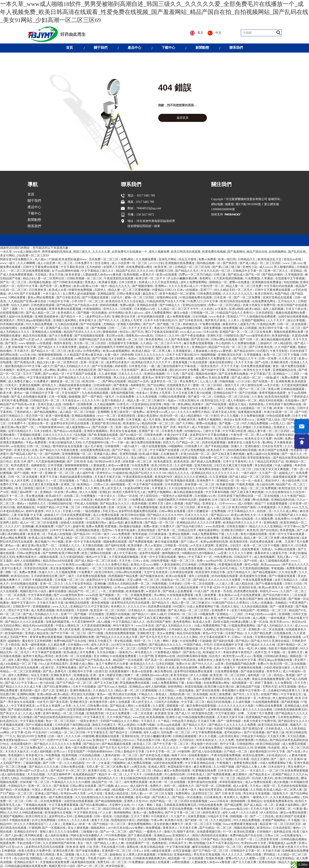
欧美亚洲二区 (164, 267)
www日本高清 (145, 626)
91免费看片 (42, 381)
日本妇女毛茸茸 (273, 446)
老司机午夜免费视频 (15, 401)
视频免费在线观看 (115, 542)
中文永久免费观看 (118, 713)
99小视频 (58, 542)
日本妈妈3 (176, 584)
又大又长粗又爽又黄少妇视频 (192, 393)
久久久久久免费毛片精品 (194, 412)
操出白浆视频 (297, 320)
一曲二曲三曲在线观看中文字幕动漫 (173, 366)
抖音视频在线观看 (12, 324)
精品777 (260, 504)
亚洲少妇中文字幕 (245, 660)
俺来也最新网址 (209, 530)
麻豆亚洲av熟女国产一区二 (19, 427)
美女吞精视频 (38, 309)
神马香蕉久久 (144, 652)
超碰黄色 (205, 500)
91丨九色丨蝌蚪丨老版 (163, 641)
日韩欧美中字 (22, 607)
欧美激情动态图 (276, 599)
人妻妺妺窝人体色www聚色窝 (102, 275)
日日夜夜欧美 (38, 290)
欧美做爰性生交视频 (254, 576)
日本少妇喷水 (128, 282)
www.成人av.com (191, 332)
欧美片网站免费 (69, 553)
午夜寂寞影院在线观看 (119, 278)
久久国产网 (146, 656)
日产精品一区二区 (188, 442)
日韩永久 (161, 336)
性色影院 (297, 450)
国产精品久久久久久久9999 (165, 515)
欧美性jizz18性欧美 (30, 370)
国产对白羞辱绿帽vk (57, 687)
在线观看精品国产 (85, 774)
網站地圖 (217, 225)
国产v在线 (262, 362)
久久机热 (207, 309)
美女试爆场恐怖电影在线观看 (140, 778)
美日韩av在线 (115, 336)
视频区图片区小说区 (34, 591)
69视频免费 (207, 614)
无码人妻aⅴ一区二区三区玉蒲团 (152, 793)
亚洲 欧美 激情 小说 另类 (83, 847)
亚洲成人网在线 (232, 538)
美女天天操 (57, 275)
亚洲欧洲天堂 (146, 633)
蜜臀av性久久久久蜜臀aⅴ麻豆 (204, 389)
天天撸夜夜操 (283, 442)
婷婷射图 (121, 366)
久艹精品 (83, 481)
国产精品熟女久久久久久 (75, 378)
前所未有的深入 (207, 740)
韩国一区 (170, 404)
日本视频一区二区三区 (70, 580)
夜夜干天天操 (49, 477)
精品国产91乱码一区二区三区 (228, 347)
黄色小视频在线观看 (254, 534)
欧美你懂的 (136, 545)
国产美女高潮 (59, 702)
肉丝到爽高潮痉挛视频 (242, 450)
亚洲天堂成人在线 (50, 404)
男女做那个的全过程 (205, 744)
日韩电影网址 (246, 744)
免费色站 (66, 286)
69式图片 (263, 351)
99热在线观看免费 (279, 416)
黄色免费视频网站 (140, 824)
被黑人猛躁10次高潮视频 (17, 317)
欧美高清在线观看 (277, 397)
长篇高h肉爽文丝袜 (137, 488)
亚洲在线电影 (147, 530)
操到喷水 (51, 339)
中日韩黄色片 (160, 816)
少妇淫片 (236, 545)
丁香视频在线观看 (29, 435)
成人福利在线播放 (14, 774)
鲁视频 (258, 656)
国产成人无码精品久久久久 (72, 366)
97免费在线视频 (210, 324)
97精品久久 (146, 694)
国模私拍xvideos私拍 (140, 336)
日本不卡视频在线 (187, 839)
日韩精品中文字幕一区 (248, 271)
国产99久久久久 (109, 320)
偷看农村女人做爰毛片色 (239, 324)
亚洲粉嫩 (28, 526)
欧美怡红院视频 (245, 832)
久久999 (174, 336)
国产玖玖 (138, 332)
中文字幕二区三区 (69, 507)
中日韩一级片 (101, 534)
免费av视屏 (128, 305)
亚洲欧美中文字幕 (81, 671)
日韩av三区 (102, 484)
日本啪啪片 (8, 370)
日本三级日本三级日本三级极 (231, 500)
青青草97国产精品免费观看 (173, 378)
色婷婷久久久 (38, 504)
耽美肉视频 (131, 275)
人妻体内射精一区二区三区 (83, 519)
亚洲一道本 (98, 675)
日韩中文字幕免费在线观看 (41, 267)
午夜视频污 (224, 763)
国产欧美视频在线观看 (104, 435)
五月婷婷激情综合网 (45, 576)
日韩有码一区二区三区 (183, 614)
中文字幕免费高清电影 (129, 408)
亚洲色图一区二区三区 (117, 851)
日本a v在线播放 (188, 290)
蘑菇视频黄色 (103, 408)
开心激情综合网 (175, 774)
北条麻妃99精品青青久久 (285, 690)
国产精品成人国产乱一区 (244, 275)
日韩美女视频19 (237, 526)
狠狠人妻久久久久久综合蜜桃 (253, 710)
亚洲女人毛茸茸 (132, 320)
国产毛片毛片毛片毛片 (155, 637)
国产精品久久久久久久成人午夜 (117, 637)
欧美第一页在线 (285, 408)
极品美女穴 (150, 294)
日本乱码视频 (165, 664)
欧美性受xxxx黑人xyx (161, 412)
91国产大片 (64, 526)
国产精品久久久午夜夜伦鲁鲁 (58, 347)
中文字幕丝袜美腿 (179, 847)
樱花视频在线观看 (108, 736)
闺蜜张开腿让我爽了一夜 (123, 675)
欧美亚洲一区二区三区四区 (178, 507)
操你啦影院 (172, 660)
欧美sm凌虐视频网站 (117, 351)
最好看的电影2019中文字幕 (23, 366)
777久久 (10, 736)
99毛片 (208, 645)
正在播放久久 (40, 481)
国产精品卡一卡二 (73, 317)
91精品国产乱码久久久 (114, 458)
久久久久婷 (292, 446)
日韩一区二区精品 (39, 446)
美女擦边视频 (35, 496)
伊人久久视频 (230, 416)
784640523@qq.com (149, 229)
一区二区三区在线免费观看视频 (29, 271)
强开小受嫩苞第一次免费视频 (207, 511)
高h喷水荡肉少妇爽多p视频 (231, 622)
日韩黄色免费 (153, 435)
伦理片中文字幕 (28, 286)
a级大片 (48, 366)
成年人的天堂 (100, 645)
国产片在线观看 (30, 294)
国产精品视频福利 (265, 572)
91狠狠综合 (231, 336)
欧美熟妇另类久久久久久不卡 (152, 362)
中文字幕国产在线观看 (82, 374)
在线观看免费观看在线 (96, 450)
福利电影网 (185, 496)
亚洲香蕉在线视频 (220, 710)
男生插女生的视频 (83, 694)
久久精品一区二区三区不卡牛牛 (179, 309)
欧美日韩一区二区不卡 (151, 278)
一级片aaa (117, 759)
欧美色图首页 (164, 462)
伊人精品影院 (284, 343)
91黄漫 (298, 809)
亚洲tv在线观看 (243, 519)
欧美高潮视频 (156, 717)
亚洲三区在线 (123, 858)
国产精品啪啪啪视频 (109, 801)
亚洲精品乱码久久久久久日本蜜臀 (199, 523)
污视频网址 (118, 763)
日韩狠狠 (136, 732)
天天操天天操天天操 (108, 477)
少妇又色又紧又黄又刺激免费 (234, 465)
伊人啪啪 (261, 649)
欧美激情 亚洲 (164, 713)
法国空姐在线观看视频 (293, 317)
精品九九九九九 (120, 286)
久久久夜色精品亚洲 (83, 370)
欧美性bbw (264, 828)
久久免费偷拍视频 (244, 343)
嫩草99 (103, 839)
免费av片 (263, 664)
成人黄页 (211, 618)
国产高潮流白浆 (25, 362)
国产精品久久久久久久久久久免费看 (217, 580)
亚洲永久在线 (166, 668)
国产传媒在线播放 (253, 671)
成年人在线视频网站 (28, 561)
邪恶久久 (169, 442)
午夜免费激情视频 (146, 507)
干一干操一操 (121, 442)
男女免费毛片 (189, 381)
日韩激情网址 (208, 565)
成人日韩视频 (248, 328)
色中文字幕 (228, 744)
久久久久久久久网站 (185, 637)
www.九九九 (300, 507)
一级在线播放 (92, 511)
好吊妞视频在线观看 (151, 317)
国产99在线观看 (91, 324)
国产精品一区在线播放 (15, 790)
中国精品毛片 (17, 786)
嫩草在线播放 (58, 591)
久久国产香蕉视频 (177, 339)
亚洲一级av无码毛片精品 (132, 427)
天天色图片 (126, 538)
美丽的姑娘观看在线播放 (75, 385)
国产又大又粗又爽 (107, 683)
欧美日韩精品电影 (222, 698)
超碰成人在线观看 (73, 523)
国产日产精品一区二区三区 (130, 450)
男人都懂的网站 (285, 267)
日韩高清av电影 (31, 549)
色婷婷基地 (256, 404)
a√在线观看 (45, 343)
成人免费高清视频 (219, 519)
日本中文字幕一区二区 (162, 752)
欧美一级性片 (107, 549)
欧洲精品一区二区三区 (272, 610)
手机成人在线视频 (86, 504)
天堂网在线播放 (265, 637)
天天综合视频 (106, 652)
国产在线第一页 (263, 381)
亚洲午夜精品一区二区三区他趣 (64, 713)
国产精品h (243, 641)
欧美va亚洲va (82, 286)
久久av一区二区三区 (19, 599)
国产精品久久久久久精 (261, 645)
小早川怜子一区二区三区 (88, 301)
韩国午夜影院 (63, 343)
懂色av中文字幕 (97, 557)
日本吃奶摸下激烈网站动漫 (284, 404)
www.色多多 (218, 317)
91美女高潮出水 (189, 401)
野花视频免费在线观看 (135, 683)
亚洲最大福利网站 (65, 320)
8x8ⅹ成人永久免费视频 (30, 439)
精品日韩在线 (57, 458)
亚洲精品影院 (107, 294)
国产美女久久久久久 (296, 565)
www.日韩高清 (83, 500)
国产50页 (301, 412)
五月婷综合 (187, 740)
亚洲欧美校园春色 (47, 317)
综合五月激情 (40, 675)
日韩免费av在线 (98, 706)
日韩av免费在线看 (129, 294)
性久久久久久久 (233, 855)
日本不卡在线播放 (85, 687)
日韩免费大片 (194, 446)
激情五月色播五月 (101, 641)
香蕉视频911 (230, 690)
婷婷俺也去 (191, 324)
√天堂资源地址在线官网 (146, 404)
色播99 (244, 797)
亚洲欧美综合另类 (124, 317)
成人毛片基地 (152, 420)
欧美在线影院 (66, 610)
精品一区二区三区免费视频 (259, 488)
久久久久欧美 (250, 813)
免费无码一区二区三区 (237, 469)
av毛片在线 (272, 385)
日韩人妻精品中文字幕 (52, 389)
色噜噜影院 (160, 843)
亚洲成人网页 (157, 767)
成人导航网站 (193, 629)
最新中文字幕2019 (23, 603)
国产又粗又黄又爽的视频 (229, 454)
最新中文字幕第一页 (253, 690)
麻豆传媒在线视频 (167, 542)
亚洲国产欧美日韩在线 (107, 423)
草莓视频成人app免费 (283, 843)
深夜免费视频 (212, 328)
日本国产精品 (234, 633)
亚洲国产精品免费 (135, 599)
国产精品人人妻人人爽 (252, 767)
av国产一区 (53, 759)
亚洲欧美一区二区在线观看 (266, 629)
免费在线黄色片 (27, 557)
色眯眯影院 (138, 385)
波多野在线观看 (150, 553)
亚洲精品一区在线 (52, 492)
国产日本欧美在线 (69, 297)
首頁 (69, 48)
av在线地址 (18, 446)
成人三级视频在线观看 (274, 561)
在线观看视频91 (48, 649)
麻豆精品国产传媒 (249, 687)
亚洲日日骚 (120, 389)
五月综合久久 (287, 301)
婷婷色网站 (176, 687)
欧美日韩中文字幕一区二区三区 (280, 328)
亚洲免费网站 (61, 729)
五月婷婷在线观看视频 (83, 458)
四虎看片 (198, 404)
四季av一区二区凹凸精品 (196, 275)
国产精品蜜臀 (234, 805)
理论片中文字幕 (19, 610)
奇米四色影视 (115, 866)
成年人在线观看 (199, 576)
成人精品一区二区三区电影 (78, 412)
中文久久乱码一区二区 (216, 271)
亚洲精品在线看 (147, 305)
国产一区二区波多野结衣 (197, 439)
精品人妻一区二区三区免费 (244, 286)
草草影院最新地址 (259, 458)
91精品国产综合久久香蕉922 (235, 313)
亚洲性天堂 (215, 336)
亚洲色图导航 (31, 519)
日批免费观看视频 (191, 568)
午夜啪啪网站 (93, 309)
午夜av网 (93, 649)
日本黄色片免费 (172, 431)
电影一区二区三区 (64, 420)
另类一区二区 (99, 855)
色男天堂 (261, 652)
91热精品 (262, 740)
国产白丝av (149, 698)
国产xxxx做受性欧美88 (255, 336)
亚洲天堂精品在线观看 (278, 297)
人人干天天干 (277, 320)
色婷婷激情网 (122, 469)
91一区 (92, 763)
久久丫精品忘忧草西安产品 (267, 462)
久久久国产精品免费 (110, 618)
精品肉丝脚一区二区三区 (158, 423)
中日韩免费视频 (116, 835)
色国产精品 (282, 294)
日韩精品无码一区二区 (45, 401)
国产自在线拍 (269, 530)
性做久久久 (47, 572)
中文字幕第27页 (261, 374)
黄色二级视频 (66, 855)
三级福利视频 (32, 763)
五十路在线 (13, 645)
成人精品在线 (245, 584)
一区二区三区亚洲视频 (26, 671)
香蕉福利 (82, 568)
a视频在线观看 (49, 557)
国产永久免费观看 (61, 336)
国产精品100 (82, 534)
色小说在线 (47, 683)
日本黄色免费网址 (290, 717)
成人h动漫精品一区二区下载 (254, 408)
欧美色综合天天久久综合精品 (126, 301)
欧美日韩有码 (264, 294)
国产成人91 (12, 683)
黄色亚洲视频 (101, 603)
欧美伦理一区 (170, 416)
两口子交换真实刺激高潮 (162, 332)
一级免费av (200, 378)
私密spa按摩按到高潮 (215, 542)
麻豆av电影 (182, 313)
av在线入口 (278, 423)
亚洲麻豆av (70, 824)
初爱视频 (111, 526)
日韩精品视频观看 (293, 389)
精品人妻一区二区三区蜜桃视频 (129, 290)
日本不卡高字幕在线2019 (161, 320)
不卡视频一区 (277, 652)
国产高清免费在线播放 (234, 374)
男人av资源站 (265, 435)
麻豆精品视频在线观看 (276, 339)
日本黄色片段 (138, 366)
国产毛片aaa (106, 687)
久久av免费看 (74, 488)
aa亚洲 (223, 553)
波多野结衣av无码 (98, 317)
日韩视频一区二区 (203, 313)
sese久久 (13, 549)
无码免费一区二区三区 (215, 458)
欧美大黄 (6, 393)
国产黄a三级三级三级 (227, 267)
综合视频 (81, 435)
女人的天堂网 (20, 481)
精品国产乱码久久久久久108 (135, 271)
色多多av (142, 393)
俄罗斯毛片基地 (216, 320)
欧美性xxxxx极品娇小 (80, 565)
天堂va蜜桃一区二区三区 (143, 580)
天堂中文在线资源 (156, 572)
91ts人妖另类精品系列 (54, 664)
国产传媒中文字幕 (213, 370)
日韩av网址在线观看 (225, 339)
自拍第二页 (72, 496)
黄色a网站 (184, 404)
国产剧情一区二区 (197, 820)
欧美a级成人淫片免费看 (79, 652)
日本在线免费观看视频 (76, 515)
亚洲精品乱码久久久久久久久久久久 (215, 473)
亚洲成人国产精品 (47, 793)
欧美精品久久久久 (143, 664)
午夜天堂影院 (279, 351)
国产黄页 (11, 343)
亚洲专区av (104, 473)
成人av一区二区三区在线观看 (39, 523)
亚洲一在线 (16, 469)
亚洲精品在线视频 (237, 790)
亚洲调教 (285, 614)
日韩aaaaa (111, 710)
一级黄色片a (168, 496)
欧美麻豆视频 (108, 282)
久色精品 (122, 687)
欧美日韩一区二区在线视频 (18, 500)
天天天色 (125, 561)
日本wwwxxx (228, 504)
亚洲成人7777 (236, 317)
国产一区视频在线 (54, 828)
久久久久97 (13, 526)
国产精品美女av (260, 774)
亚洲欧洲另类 (280, 362)
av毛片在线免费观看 (248, 595)
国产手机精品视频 (217, 446)
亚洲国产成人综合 (58, 328)
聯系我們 (236, 48)
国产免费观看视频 (141, 542)
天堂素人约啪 (72, 511)
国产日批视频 (248, 393)
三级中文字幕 (212, 431)
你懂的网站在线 (167, 297)
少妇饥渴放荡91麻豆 (91, 420)
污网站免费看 (17, 297)
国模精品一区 (219, 282)
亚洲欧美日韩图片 (233, 530)
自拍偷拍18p (193, 431)
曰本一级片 (100, 286)
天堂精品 (41, 275)
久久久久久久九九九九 (238, 294)
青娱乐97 (160, 328)
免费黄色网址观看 (246, 763)
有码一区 (140, 641)
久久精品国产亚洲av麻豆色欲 (28, 301)
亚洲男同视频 (103, 378)
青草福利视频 (154, 759)
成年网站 (131, 618)
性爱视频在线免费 (231, 565)
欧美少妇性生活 (162, 465)
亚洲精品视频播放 (84, 416)
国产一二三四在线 (141, 389)
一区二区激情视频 (112, 591)
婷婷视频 (143, 820)
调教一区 (31, 469)
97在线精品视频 (90, 755)
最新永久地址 (238, 404)
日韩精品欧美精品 (276, 656)
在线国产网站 (270, 694)
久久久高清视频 (147, 397)
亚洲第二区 (68, 484)
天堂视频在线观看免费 (55, 862)
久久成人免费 (241, 679)
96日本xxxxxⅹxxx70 (51, 565)
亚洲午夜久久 (181, 347)
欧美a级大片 (54, 496)
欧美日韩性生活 (37, 816)
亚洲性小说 (250, 267)
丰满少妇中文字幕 (176, 435)
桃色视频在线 (26, 507)
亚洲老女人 (281, 427)
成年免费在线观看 (57, 618)
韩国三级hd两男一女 (25, 492)
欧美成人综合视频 (41, 538)
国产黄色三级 (276, 732)
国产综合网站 (157, 385)
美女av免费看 (166, 633)
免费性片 (156, 786)
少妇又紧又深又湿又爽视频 (151, 469)
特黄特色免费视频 (81, 290)
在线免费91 (282, 519)
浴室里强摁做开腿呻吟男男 (85, 710)
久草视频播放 (253, 355)
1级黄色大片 (184, 729)
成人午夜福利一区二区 (242, 401)
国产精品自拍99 (245, 351)
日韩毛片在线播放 (168, 702)
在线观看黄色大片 (179, 385)
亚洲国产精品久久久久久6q (290, 774)
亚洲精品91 (235, 370)
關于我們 (101, 48)
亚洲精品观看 (84, 816)
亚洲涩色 (222, 545)
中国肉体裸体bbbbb (52, 427)
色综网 (279, 439)
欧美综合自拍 (20, 576)
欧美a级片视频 (149, 454)
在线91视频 (194, 683)
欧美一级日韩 (19, 530)
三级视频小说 (163, 679)
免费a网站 (206, 668)
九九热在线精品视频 (95, 393)
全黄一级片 (112, 355)
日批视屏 (126, 309)
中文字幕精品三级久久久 (98, 271)
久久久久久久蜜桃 (241, 553)
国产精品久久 (161, 603)
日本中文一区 (107, 538)
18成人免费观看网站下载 (208, 534)
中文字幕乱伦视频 (32, 721)
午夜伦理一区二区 (213, 286)
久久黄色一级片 (25, 649)
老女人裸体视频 (79, 828)
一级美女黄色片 (209, 366)
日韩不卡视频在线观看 (38, 580)
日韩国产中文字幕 (150, 649)
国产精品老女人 (62, 809)
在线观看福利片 (22, 744)
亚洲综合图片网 (64, 851)
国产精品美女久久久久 (115, 504)
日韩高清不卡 (243, 557)
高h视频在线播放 (40, 282)
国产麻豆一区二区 (200, 397)
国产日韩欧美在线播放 (68, 282)
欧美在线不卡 (217, 450)
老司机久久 (50, 385)
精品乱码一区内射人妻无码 (256, 778)
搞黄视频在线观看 (250, 412)
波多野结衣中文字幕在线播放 (209, 435)
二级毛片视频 (224, 408)
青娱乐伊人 (273, 481)
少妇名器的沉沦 (277, 755)
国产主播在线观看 (140, 835)
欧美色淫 (253, 530)
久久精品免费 (57, 645)
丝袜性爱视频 (160, 561)
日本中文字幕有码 (235, 462)
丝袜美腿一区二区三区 (138, 462)
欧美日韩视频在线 (287, 778)
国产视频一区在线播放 (93, 313)
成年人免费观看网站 (194, 282)
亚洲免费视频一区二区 (77, 454)
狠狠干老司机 (186, 832)
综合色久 (215, 656)
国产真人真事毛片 (55, 671)
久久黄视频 (266, 515)
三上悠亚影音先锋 (267, 839)
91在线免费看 (126, 397)
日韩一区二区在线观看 (292, 324)
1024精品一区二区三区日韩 (68, 732)
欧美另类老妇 (180, 675)
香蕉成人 (91, 282)
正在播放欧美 (170, 454)
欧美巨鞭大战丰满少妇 (220, 687)
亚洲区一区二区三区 (148, 538)
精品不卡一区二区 (12, 496)
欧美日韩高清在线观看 (236, 301)
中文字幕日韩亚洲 (235, 431)
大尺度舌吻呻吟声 (84, 622)
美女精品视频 (264, 465)
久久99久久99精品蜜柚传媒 (25, 813)
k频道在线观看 (161, 851)
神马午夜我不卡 (124, 626)
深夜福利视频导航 (123, 393)
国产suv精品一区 (54, 374)
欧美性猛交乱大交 (214, 401)
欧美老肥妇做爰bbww (229, 439)
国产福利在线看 (116, 545)
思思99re (108, 530)
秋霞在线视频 (194, 687)
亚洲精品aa (136, 687)
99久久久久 (54, 511)
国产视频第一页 (110, 595)
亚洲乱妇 (105, 492)
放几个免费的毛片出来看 (112, 664)
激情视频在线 (171, 553)
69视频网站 (176, 446)
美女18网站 (139, 458)
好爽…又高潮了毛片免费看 (256, 713)
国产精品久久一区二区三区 (49, 351)
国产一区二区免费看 (248, 297)
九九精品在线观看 (67, 324)
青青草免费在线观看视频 (65, 309)
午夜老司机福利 (126, 530)
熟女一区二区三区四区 (140, 668)
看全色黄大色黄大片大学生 (290, 847)
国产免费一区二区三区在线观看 (90, 389)
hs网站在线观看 (286, 549)
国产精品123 (141, 614)
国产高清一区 (154, 660)
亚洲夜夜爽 (283, 381)
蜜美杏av (148, 378)
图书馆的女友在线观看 (68, 446)
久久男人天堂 (288, 359)
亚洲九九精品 (11, 778)
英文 (197, 33)
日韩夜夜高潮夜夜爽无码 (291, 710)
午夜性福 (265, 698)
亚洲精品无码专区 (26, 832)
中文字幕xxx (292, 526)
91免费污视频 (146, 725)
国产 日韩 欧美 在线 (80, 462)
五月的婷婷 (94, 267)
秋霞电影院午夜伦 (180, 767)
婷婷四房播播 (109, 305)
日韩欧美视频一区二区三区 (85, 278)
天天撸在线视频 (93, 545)
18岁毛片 (117, 297)
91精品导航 (238, 458)
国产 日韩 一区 (250, 339)
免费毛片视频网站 (210, 420)
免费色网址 (232, 549)
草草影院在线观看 (36, 568)
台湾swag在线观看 (126, 587)
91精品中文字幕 (59, 301)
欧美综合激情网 (187, 668)
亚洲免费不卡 (206, 481)
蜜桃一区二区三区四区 (140, 297)
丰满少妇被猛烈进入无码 (65, 442)
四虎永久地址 (231, 607)
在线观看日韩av (97, 523)
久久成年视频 (108, 374)
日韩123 (170, 290)
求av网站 (50, 370)
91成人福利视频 (42, 752)
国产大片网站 (186, 423)
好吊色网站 (116, 313)
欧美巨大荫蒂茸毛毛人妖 (130, 492)
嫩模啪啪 (173, 439)
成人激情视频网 (265, 557)
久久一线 (180, 599)
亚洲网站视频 (26, 694)
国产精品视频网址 (46, 412)
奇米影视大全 (88, 320)
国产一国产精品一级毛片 (98, 397)
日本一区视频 (58, 397)
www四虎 (91, 595)
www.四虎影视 (215, 526)
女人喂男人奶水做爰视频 (79, 294)
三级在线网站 (157, 458)
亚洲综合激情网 (86, 778)
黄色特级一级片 (31, 690)
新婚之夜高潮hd (148, 416)
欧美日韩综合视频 (134, 515)
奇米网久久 (119, 607)
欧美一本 (86, 824)
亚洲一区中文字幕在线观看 (287, 534)
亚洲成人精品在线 (37, 633)
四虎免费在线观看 (262, 542)
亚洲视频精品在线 (285, 370)
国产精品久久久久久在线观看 (25, 622)
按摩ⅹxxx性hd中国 (210, 561)
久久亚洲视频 (219, 477)
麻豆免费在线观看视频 (199, 343)
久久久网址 (93, 488)
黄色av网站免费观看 (41, 297)
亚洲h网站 (7, 488)
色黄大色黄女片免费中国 (259, 305)
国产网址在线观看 (115, 381)
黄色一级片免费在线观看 (289, 366)
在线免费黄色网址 (264, 301)
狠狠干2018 (143, 347)
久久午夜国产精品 (294, 496)
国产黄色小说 (193, 652)
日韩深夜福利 (103, 385)
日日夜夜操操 (158, 534)
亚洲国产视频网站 (254, 320)
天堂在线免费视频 (181, 809)
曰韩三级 (220, 275)
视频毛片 (296, 725)
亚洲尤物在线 (204, 465)
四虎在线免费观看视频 (121, 633)
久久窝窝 (159, 706)
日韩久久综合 (294, 584)
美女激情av (226, 595)
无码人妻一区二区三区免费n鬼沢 (22, 748)
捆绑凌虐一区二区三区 (66, 381)
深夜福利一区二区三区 (227, 847)
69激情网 (88, 736)
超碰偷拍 (14, 641)
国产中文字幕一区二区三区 (69, 633)
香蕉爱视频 (288, 530)
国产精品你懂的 (273, 275)
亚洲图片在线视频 (118, 614)
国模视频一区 (176, 706)
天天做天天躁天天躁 (169, 389)
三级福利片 (265, 343)
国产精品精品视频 (140, 679)
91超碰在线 (121, 473)
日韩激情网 (112, 446)
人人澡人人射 (156, 439)
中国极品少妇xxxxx (123, 740)
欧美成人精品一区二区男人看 (152, 351)
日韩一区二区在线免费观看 (56, 359)
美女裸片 (301, 660)
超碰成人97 (86, 347)
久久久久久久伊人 (161, 599)
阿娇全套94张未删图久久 (197, 408)
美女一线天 (246, 649)
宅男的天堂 (270, 687)
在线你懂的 (147, 359)
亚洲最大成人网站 (106, 454)
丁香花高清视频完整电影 (162, 408)
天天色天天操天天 (17, 752)
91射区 (215, 416)
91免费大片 (299, 519)
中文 (214, 33)
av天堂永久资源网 (202, 545)
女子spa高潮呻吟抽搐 (66, 271)
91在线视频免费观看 (180, 595)
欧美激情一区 (183, 679)
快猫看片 (70, 404)
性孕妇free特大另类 (108, 462)
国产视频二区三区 (169, 324)
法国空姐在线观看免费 (168, 763)
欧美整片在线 (97, 771)
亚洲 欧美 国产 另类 (163, 427)
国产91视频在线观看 (96, 297)
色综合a (125, 332)
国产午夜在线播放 (194, 336)
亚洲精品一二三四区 (287, 374)
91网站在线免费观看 (173, 397)
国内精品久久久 (74, 599)
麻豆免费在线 (134, 523)
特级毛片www (269, 591)
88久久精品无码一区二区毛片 (234, 290)
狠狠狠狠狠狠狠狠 (51, 355)
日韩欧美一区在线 (177, 545)
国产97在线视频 (103, 366)
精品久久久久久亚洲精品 (191, 477)
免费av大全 (183, 664)
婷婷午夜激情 (35, 511)
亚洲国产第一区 (230, 332)
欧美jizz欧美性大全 (244, 515)
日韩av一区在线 (128, 496)
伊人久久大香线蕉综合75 (31, 824)
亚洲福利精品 (183, 855)
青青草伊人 (274, 671)
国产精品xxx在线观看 (68, 431)
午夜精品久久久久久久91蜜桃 (71, 782)
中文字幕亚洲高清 (23, 706)
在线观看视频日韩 (12, 313)
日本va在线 (210, 332)
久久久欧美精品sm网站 (285, 797)
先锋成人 (144, 282)
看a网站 (62, 370)
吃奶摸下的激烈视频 (64, 587)
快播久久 (237, 446)
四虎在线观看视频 (214, 442)
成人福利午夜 (86, 473)
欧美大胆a (75, 351)
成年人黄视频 (175, 504)
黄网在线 (133, 847)
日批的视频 (122, 816)
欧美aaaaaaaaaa (271, 565)
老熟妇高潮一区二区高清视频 (189, 694)
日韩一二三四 (118, 328)
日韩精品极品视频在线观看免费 (26, 866)
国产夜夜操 (121, 385)
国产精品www (220, 515)
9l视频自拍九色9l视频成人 (199, 553)
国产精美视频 (291, 702)
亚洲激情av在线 (165, 656)
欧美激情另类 (239, 542)
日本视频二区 (81, 328)
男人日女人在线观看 (127, 378)
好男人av (60, 752)
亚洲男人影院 (9, 523)
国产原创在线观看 (208, 690)
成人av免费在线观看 (106, 515)
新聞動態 (202, 48)
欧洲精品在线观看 (78, 603)
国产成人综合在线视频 (207, 752)
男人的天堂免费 (70, 629)
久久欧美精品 (263, 427)
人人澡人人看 (209, 381)
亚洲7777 (206, 290)
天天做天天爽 (189, 828)
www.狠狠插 (27, 343)
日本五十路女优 (297, 309)
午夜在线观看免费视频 (258, 580)
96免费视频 (53, 755)
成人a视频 (259, 618)
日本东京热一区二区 (232, 771)
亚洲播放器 (81, 675)
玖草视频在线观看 (12, 725)
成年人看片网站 (19, 660)
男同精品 (270, 855)
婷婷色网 (127, 355)
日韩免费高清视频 (209, 294)
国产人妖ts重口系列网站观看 (175, 359)
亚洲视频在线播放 (88, 530)
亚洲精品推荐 (161, 347)
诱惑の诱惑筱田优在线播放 (210, 835)
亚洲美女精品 (285, 435)
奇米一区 (37, 473)
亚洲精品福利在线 (283, 500)
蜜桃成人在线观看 (81, 408)
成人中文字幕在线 (126, 553)
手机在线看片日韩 (149, 740)
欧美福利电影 (281, 336)
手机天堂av (110, 511)
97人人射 (106, 813)
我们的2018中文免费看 (185, 370)
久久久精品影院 (75, 763)
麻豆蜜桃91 (240, 774)
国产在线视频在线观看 (90, 336)
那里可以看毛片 (12, 568)
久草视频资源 (294, 275)
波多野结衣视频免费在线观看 (138, 511)
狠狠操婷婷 (110, 332)
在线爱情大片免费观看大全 (214, 359)
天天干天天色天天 (140, 328)
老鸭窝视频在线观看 (258, 847)
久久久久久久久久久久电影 (236, 706)
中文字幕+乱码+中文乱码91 (219, 587)
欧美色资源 (73, 275)
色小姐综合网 (291, 481)
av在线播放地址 (292, 835)
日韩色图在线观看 (43, 305)
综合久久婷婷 (20, 305)
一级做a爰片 (272, 378)
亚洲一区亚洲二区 (93, 362)
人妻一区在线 (260, 622)
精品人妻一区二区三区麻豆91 (147, 401)
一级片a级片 (130, 446)
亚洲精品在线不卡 (226, 393)
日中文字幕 (211, 301)
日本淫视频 (200, 317)
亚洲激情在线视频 (250, 668)
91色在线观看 (199, 362)
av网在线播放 (181, 862)
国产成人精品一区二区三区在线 (76, 538)
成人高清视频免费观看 (85, 679)
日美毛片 (11, 385)
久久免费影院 (284, 683)
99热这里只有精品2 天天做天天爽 (194, 721)
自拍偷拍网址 (9, 328)
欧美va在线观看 (167, 275)
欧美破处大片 (212, 652)
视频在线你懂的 (206, 374)
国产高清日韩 (200, 339)
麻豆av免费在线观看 (154, 370)
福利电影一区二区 (260, 675)
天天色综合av (71, 401)
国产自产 (149, 324)
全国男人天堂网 (114, 267)
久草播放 (267, 278)
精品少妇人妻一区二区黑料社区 (44, 278)
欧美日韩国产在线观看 (293, 305)
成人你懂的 (244, 427)
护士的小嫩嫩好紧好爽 (183, 278)
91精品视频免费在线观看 (196, 297)
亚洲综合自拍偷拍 (195, 305)
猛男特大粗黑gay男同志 (39, 656)
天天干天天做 (244, 362)
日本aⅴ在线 (141, 561)
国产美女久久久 (11, 713)
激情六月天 (232, 385)
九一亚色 (114, 771)
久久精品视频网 (105, 404)
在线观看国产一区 (32, 328)
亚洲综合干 (100, 740)
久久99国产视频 (286, 347)
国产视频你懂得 (143, 286)
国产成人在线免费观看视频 (32, 809)
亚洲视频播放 (42, 607)
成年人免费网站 (19, 675)
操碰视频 (74, 397)
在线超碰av (293, 401)
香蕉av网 (274, 389)
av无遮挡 (221, 309)
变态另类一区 (35, 416)
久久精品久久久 (104, 690)
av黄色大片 (148, 275)
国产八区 (49, 690)
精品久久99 (245, 748)
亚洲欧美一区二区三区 (129, 339)
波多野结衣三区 (203, 793)
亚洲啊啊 (103, 412)
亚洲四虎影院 (127, 416)
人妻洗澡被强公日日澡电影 (179, 565)
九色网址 (209, 629)
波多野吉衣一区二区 (165, 381)
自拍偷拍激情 (30, 778)
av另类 (67, 706)
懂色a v (22, 504)
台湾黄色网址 (92, 351)
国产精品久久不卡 (245, 359)
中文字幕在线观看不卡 (42, 378)
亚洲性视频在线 (81, 690)
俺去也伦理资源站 (211, 790)
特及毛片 (229, 427)
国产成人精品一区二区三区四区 (250, 477)
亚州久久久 (111, 309)
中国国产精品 (46, 507)
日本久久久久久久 (131, 374)
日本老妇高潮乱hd (12, 511)
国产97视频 (100, 359)
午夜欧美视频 (246, 484)
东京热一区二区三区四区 (90, 343)
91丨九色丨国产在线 (181, 374)
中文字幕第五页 (291, 694)
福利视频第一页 (121, 484)
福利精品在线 (283, 832)
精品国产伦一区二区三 (291, 484)
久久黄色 (258, 397)
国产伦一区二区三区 (14, 282)
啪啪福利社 (98, 828)
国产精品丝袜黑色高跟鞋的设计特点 (58, 717)
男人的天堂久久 (112, 488)
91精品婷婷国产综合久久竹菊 (166, 301)
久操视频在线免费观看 (262, 317)
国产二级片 (67, 576)
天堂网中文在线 (120, 805)
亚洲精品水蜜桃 (134, 439)
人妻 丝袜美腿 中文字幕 (21, 347)
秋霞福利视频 (206, 759)
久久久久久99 (91, 401)
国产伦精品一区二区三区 (110, 824)
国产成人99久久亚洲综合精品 (271, 641)
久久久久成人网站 (286, 511)
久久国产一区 (268, 473)
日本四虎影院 (265, 313)
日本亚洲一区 (223, 297)
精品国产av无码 (139, 381)
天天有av (256, 786)
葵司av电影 (252, 565)
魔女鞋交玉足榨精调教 (37, 641)
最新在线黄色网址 (222, 362)
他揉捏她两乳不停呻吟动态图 (115, 347)
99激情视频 (227, 381)
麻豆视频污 (43, 542)
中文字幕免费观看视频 (20, 389)
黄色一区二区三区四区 (179, 538)
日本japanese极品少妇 (235, 809)
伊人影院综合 (150, 496)
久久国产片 (179, 816)
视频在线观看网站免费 (291, 313)
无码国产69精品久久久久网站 (120, 721)
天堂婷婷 (83, 610)
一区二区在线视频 (63, 481)
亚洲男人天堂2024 (136, 801)
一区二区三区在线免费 (257, 332)
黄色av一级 (21, 393)
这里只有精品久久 (114, 401)
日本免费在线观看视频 (256, 366)
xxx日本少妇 (28, 355)
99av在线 (16, 565)
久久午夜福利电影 (72, 557)
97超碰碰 (205, 641)
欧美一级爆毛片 (226, 668)
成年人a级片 (164, 549)
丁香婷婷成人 (300, 397)
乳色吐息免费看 (219, 378)
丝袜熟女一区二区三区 (177, 580)
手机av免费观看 (37, 442)
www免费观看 (121, 534)
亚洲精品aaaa (162, 835)
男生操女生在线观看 (22, 702)
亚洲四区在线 (248, 587)
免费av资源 (151, 526)
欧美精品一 (85, 484)
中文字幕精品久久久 (242, 511)
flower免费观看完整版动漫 (26, 618)
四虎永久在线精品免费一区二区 (129, 584)
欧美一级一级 (26, 408)
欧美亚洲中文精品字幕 (211, 572)
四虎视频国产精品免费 (123, 576)
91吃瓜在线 (189, 660)
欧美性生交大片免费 (258, 370)
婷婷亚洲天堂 (212, 813)
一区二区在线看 (16, 595)
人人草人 (234, 320)
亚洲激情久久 (182, 835)
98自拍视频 (291, 282)
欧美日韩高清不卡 (14, 797)
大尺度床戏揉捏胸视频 (229, 278)
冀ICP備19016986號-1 (249, 225)
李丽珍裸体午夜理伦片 (238, 652)
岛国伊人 (101, 290)
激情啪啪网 (238, 801)
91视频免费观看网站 (116, 519)
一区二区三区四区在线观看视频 (111, 568)
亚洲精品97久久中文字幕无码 (90, 607)
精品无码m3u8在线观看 (58, 561)
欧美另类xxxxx (245, 420)
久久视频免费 (265, 519)
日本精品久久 (137, 610)
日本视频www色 (145, 309)
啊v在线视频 (261, 500)
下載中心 (168, 48)
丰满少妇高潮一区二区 (279, 412)
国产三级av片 (190, 542)
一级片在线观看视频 (153, 446)
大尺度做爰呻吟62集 (96, 442)
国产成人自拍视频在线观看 (29, 397)
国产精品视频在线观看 (117, 744)
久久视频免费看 (101, 481)
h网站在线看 (254, 855)
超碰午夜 (79, 526)
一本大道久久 (52, 294)
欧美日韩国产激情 (159, 622)
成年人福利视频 (274, 309)
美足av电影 (170, 740)
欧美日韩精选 (46, 855)
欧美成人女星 (58, 290)
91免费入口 (195, 301)
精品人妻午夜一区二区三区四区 (269, 431)
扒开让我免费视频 (194, 450)
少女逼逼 (104, 763)
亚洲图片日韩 (165, 271)
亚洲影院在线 (131, 736)
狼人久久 (55, 599)
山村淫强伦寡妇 (229, 736)
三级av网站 (18, 378)
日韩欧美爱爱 (168, 519)
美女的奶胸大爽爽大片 (180, 759)
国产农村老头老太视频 (155, 755)
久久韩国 (256, 790)
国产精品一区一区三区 (52, 408)
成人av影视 (241, 786)
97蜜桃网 (35, 828)
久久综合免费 (288, 572)
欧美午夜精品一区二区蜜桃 (178, 294)
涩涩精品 (297, 271)
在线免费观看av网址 (140, 267)
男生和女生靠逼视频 (123, 431)
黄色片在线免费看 (208, 538)
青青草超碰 (140, 534)
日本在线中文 (277, 767)
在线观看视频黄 (277, 504)
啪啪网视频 (209, 355)
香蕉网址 (206, 278)
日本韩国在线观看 (182, 572)
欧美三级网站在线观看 (97, 553)
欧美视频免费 (45, 526)
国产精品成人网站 (122, 706)
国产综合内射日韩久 (190, 526)
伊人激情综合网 (252, 385)
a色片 (83, 587)
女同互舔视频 (288, 687)
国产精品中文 (119, 732)
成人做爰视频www (79, 427)
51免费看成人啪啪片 (143, 500)
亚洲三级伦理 (120, 412)
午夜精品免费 (266, 324)
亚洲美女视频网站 (96, 431)
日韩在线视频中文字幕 (229, 645)
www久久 (20, 458)
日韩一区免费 (268, 359)
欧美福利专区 (164, 477)
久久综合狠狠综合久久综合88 (188, 488)
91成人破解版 (284, 465)
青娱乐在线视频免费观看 (269, 679)
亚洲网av (161, 286)
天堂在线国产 (130, 370)
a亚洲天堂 (48, 668)
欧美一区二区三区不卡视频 (282, 355)
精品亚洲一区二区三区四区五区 (281, 824)
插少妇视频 (281, 782)
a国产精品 (136, 832)
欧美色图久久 (67, 313)
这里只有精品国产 (244, 610)
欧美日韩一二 (92, 381)
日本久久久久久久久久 (150, 355)
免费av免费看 (291, 378)
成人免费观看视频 (179, 317)
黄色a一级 (140, 813)
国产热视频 (99, 328)
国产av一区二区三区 (253, 389)
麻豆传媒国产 (197, 710)
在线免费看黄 (179, 469)
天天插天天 (22, 351)
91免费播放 (252, 278)
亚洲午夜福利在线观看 (203, 782)
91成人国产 (202, 591)
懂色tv (183, 557)
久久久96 (80, 706)
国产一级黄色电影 (282, 607)
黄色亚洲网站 (198, 549)
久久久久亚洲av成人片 (184, 286)
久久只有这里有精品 (165, 282)
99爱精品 (158, 290)
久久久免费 (227, 740)
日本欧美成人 (275, 729)
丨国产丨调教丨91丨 (14, 309)
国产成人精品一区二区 (41, 313)
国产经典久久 (162, 797)
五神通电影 (166, 839)
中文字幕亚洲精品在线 (200, 763)
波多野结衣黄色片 (118, 362)
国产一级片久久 (292, 454)
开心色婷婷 (223, 343)
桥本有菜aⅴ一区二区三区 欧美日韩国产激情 (227, 507)
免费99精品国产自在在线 (96, 339)
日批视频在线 (283, 633)
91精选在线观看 (53, 519)
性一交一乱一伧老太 (250, 481)
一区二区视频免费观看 (137, 595)
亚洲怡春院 (8, 435)
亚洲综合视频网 (155, 374)
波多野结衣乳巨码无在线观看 (70, 423)
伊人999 (13, 294)
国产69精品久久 (170, 305)
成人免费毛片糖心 (20, 381)
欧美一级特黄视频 (58, 416)
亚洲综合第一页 (39, 423)
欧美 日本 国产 (24, 462)
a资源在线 (180, 549)
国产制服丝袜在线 (152, 576)
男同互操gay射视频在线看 (34, 320)
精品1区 (6, 607)
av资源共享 (154, 591)
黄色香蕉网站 (155, 339)
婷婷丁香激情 (264, 683)
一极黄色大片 (259, 797)
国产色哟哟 (53, 454)
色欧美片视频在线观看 (284, 649)
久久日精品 (167, 690)
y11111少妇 (244, 381)
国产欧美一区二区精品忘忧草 (177, 530)
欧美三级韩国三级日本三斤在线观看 (40, 488)
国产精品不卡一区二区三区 (118, 649)
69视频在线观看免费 (44, 698)
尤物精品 (109, 324)
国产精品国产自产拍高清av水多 (78, 305)
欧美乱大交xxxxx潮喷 (145, 565)
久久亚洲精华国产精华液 (60, 843)
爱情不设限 (9, 717)
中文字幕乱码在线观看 (279, 286)
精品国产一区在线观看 (128, 660)
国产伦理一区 (49, 286)
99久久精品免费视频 (40, 324)
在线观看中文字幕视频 (290, 278)
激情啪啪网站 (123, 813)
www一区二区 (107, 416)
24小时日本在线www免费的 (129, 645)
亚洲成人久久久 (70, 545)
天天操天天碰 (203, 729)
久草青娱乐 (159, 488)
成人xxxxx (266, 267)
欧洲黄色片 (8, 320)
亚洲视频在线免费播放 (267, 282)
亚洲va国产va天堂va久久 (27, 339)
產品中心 (134, 48)
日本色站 (14, 519)
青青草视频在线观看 (273, 393)
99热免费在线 (223, 557)
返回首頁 (183, 118)
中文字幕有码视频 (218, 492)
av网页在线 (83, 359)
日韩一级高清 (103, 816)
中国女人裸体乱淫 (68, 626)
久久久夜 (233, 534)
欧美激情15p (132, 423)
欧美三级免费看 (206, 595)
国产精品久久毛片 (187, 271)
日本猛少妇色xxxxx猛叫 (261, 614)
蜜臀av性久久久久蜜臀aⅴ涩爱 (246, 858)
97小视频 (85, 469)
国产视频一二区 (230, 423)
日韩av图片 (70, 759)
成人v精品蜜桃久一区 (195, 416)
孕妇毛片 (184, 427)
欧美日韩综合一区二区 (232, 629)
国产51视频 (22, 473)
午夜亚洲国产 (298, 603)
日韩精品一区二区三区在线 (193, 267)
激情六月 (288, 545)
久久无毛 (253, 694)
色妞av (133, 359)
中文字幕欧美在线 (73, 267)
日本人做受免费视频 (150, 481)
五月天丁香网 (32, 374)
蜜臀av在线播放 (240, 282)
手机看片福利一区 (100, 858)
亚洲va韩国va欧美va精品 (245, 309)
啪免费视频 (230, 328)
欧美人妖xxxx (135, 313)
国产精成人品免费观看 (206, 462)
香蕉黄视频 (180, 362)
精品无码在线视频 (35, 336)
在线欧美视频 (215, 858)
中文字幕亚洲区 (226, 713)
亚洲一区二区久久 (277, 271)
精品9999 (231, 748)
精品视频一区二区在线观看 (130, 790)
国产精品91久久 (109, 370)
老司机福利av (233, 732)
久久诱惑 (284, 507)
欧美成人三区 (143, 744)
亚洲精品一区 (226, 481)
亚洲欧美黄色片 (61, 675)
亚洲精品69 (200, 347)
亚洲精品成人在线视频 (47, 332)
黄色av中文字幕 (213, 633)
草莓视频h (278, 568)
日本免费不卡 (17, 423)
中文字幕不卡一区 (201, 557)
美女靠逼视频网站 (62, 568)
